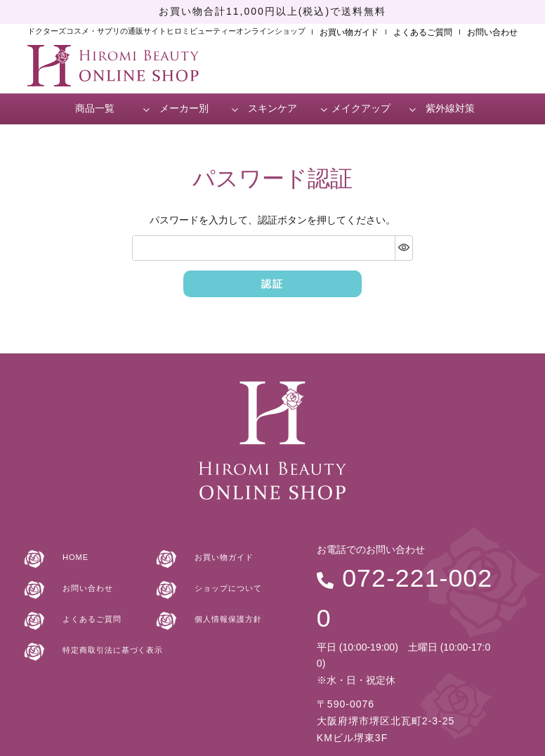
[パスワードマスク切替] (403, 248)
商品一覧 (95, 108)
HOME (67, 554)
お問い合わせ (492, 32)
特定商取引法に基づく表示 (111, 646)
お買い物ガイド (349, 32)
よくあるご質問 (423, 32)
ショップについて (223, 584)
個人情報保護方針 (223, 615)
